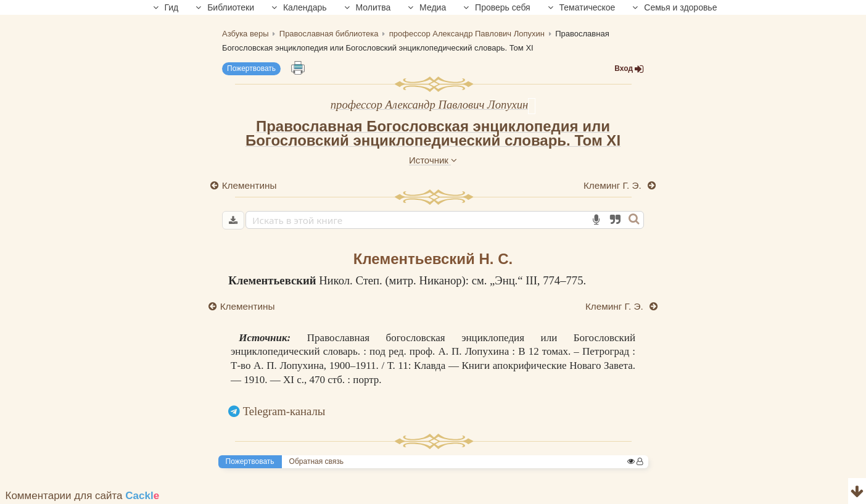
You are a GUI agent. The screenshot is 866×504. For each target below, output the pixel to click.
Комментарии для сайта (83, 496)
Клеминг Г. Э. (614, 185)
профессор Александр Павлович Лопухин (430, 105)
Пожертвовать (251, 68)
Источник (433, 160)
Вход (629, 69)
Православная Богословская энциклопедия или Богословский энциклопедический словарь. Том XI (433, 133)
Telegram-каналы (284, 411)
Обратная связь (316, 461)
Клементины (249, 185)
